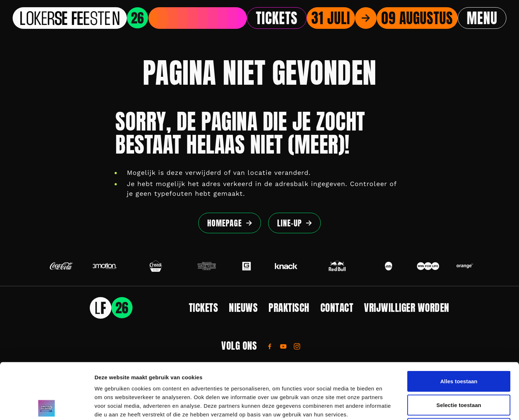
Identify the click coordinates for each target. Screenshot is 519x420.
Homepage (225, 223)
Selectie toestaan (459, 349)
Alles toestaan (459, 325)
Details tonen (389, 406)
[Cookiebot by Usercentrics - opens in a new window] (47, 406)
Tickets (277, 18)
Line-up (289, 223)
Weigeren (459, 373)
